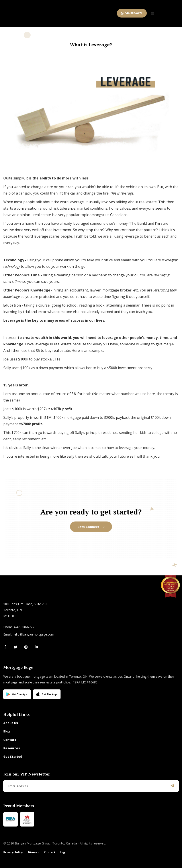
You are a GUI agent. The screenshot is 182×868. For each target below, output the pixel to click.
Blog (7, 731)
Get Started (13, 757)
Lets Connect (89, 525)
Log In (64, 852)
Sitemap (33, 852)
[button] (153, 13)
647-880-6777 (133, 13)
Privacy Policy (13, 852)
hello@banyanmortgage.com (33, 634)
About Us (11, 723)
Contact (10, 740)
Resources (12, 748)
